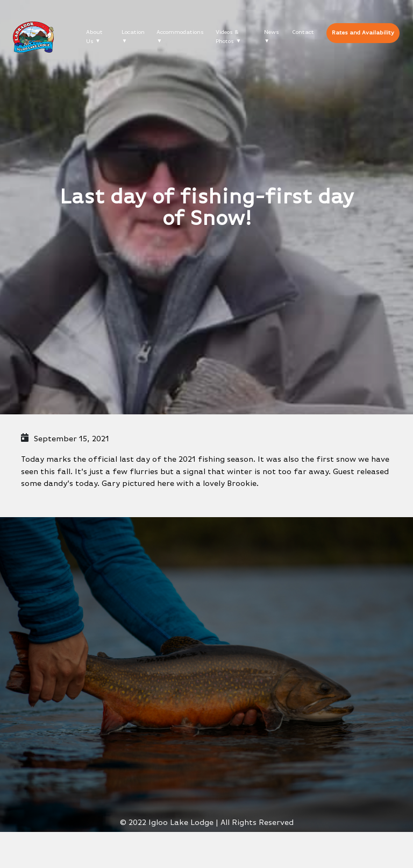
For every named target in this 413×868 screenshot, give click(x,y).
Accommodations (180, 32)
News (272, 32)
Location (133, 32)
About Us (94, 37)
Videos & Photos (227, 37)
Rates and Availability (363, 33)
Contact (303, 32)
